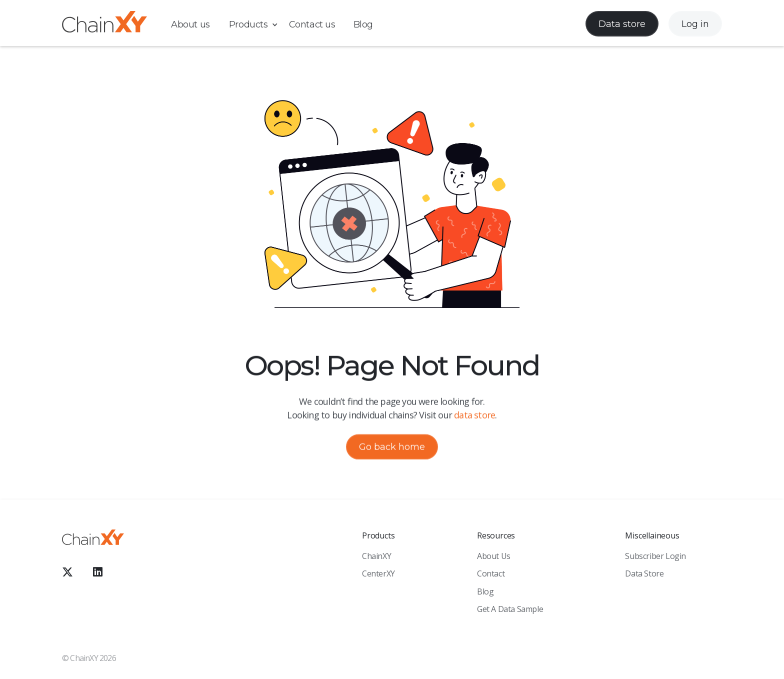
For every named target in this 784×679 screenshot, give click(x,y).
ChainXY (376, 556)
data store (474, 415)
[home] (104, 24)
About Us (494, 556)
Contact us (312, 24)
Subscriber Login (655, 556)
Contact (491, 573)
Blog (363, 24)
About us (190, 24)
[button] (258, 25)
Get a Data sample (510, 609)
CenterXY (378, 573)
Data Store (644, 573)
